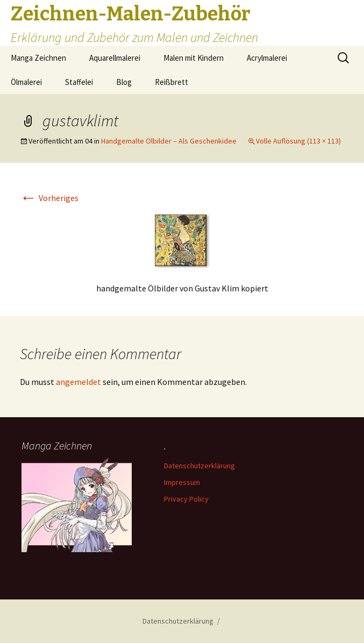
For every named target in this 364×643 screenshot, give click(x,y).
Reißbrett (172, 82)
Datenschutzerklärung (199, 466)
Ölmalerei (26, 82)
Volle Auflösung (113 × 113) (298, 141)
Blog (124, 82)
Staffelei (79, 82)
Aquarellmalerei (115, 58)
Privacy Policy (186, 499)
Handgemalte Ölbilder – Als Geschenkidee (169, 141)
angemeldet (78, 382)
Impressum (182, 482)
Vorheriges (49, 198)
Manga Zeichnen (38, 58)
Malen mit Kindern (194, 58)
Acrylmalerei (267, 58)
